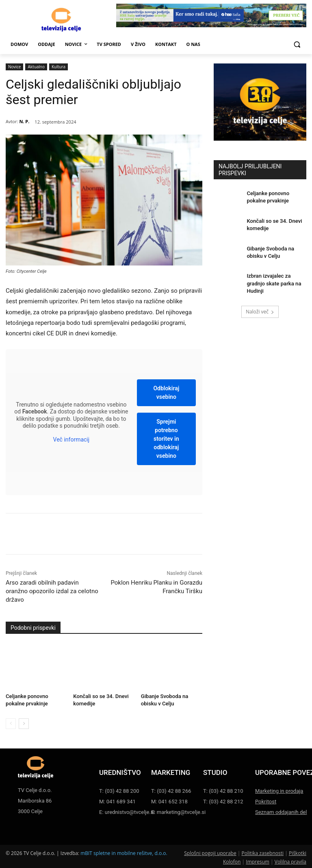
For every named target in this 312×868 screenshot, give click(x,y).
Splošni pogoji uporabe (210, 852)
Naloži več (260, 306)
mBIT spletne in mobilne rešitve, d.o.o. (124, 852)
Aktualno (36, 67)
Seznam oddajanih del (281, 811)
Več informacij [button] (71, 439)
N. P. (24, 121)
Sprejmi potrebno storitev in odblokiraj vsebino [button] (166, 439)
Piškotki (298, 852)
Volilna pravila (290, 860)
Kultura (58, 67)
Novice (14, 67)
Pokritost (266, 800)
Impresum (258, 860)
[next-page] (24, 722)
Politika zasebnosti (262, 852)
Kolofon (232, 860)
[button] (297, 45)
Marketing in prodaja (279, 789)
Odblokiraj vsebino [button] (166, 393)
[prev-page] (11, 722)
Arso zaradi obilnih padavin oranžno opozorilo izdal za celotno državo (52, 591)
